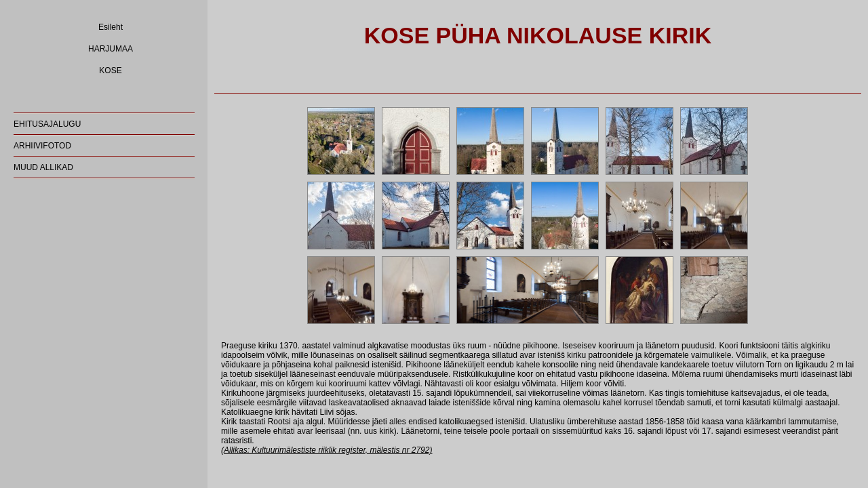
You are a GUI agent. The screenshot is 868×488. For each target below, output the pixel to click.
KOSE (110, 70)
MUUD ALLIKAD (43, 167)
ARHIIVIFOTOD (42, 146)
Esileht (111, 27)
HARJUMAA (111, 49)
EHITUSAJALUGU (47, 124)
